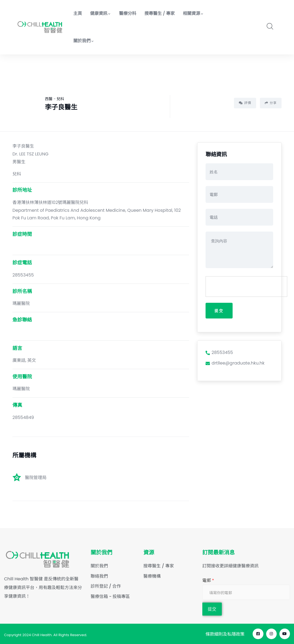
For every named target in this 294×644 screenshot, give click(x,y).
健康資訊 (100, 13)
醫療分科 (128, 13)
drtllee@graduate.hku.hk (235, 364)
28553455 (219, 353)
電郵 (208, 580)
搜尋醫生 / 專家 (159, 13)
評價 (245, 103)
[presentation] (247, 287)
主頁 (78, 13)
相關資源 (193, 13)
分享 (271, 103)
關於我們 (84, 41)
